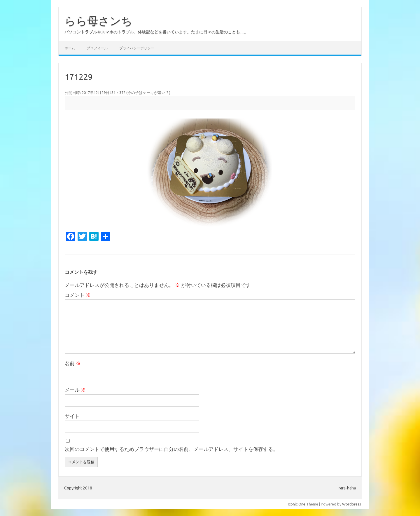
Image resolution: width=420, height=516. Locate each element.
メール (75, 390)
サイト (72, 416)
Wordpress (352, 504)
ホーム (70, 48)
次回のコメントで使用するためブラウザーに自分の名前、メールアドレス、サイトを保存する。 (171, 449)
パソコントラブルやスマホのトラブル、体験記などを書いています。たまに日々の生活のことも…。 (156, 32)
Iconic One (297, 504)
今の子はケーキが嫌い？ (148, 93)
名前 (73, 363)
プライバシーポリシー (137, 48)
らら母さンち (98, 21)
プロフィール (97, 48)
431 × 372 (117, 93)
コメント (78, 295)
